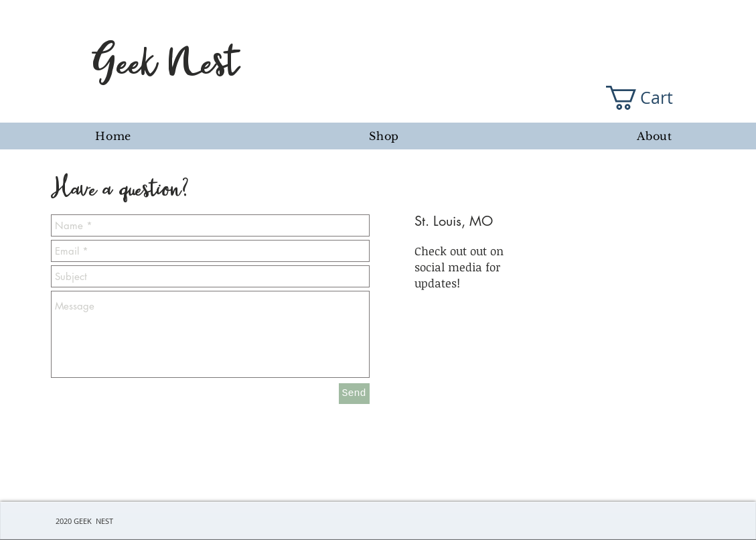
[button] (651, 98)
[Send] (354, 394)
